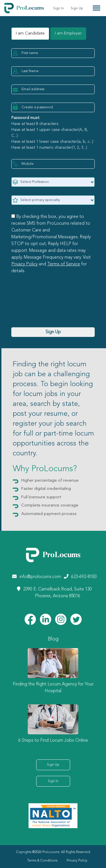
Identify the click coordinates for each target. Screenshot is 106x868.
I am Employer (68, 33)
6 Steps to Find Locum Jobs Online (53, 741)
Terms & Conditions (42, 861)
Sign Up (77, 8)
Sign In (59, 8)
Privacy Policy (24, 264)
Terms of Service (64, 264)
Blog (53, 639)
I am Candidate (30, 33)
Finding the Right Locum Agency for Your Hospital (53, 688)
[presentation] (54, 308)
